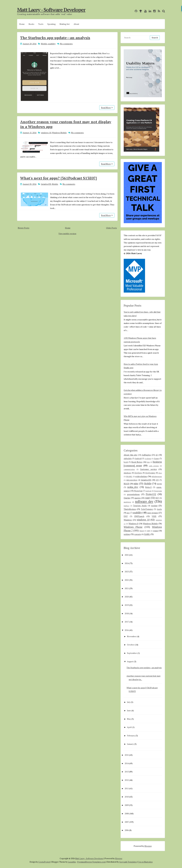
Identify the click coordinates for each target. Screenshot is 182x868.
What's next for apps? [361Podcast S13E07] (59, 178)
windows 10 (46, 133)
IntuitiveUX (46, 184)
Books (31, 24)
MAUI (126, 484)
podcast (149, 491)
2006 (127, 830)
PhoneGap (138, 491)
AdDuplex (146, 455)
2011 (127, 788)
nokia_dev (133, 487)
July (129, 702)
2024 (127, 563)
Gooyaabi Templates (128, 862)
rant (148, 498)
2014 (127, 763)
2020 (127, 597)
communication (129, 469)
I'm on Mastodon (145, 862)
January (130, 744)
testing (154, 506)
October (131, 645)
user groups (153, 513)
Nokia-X (148, 487)
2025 (127, 555)
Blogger (148, 846)
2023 (127, 572)
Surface (126, 506)
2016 (127, 630)
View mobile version (67, 233)
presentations (133, 494)
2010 (127, 797)
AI (157, 455)
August (130, 661)
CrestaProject (44, 862)
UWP (126, 516)
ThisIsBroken (130, 509)
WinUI (142, 531)
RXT (157, 498)
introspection (132, 480)
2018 (127, 613)
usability (52, 44)
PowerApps (158, 491)
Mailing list (65, 24)
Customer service (148, 469)
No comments (66, 44)
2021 (127, 588)
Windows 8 (133, 523)
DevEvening (150, 473)
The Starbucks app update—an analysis (55, 38)
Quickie (127, 498)
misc (136, 484)
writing (127, 534)
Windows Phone (133, 527)
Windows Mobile (59, 133)
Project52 (151, 494)
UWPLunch (139, 516)
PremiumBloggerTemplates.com (91, 862)
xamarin (138, 534)
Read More (107, 108)
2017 (127, 622)
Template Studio (140, 506)
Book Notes (137, 462)
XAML (147, 534)
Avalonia (148, 459)
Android (138, 459)
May (129, 719)
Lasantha (72, 862)
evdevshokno (141, 476)
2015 (127, 755)
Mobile (44, 44)
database (127, 473)
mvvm (159, 484)
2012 (127, 780)
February (131, 736)
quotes (138, 498)
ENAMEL (129, 476)
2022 (127, 580)
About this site (130, 455)
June (129, 710)
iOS (157, 480)
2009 (127, 805)
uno (128, 513)
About (76, 24)
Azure (156, 459)
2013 (127, 772)
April (129, 727)
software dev (144, 501)
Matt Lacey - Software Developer (51, 10)
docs (160, 473)
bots (148, 462)
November (132, 636)
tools (159, 509)
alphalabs (128, 459)
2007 (127, 822)
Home (22, 24)
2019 (127, 605)
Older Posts (111, 228)
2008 (127, 813)
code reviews (154, 466)
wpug (156, 531)
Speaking (51, 24)
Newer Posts (24, 228)
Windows (128, 520)
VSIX (154, 516)
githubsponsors (157, 476)
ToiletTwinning (147, 509)
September (132, 653)
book (126, 462)
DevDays (138, 473)
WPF (149, 531)
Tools (41, 24)
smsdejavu (127, 502)
